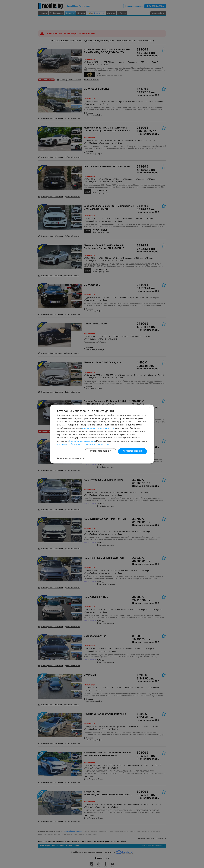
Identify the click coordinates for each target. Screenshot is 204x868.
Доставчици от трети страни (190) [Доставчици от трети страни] (98, 428)
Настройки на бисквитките (70, 444)
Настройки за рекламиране (82, 441)
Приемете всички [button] (132, 451)
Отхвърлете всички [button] (101, 451)
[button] (72, 458)
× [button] (150, 408)
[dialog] (102, 434)
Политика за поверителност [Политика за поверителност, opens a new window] (97, 444)
